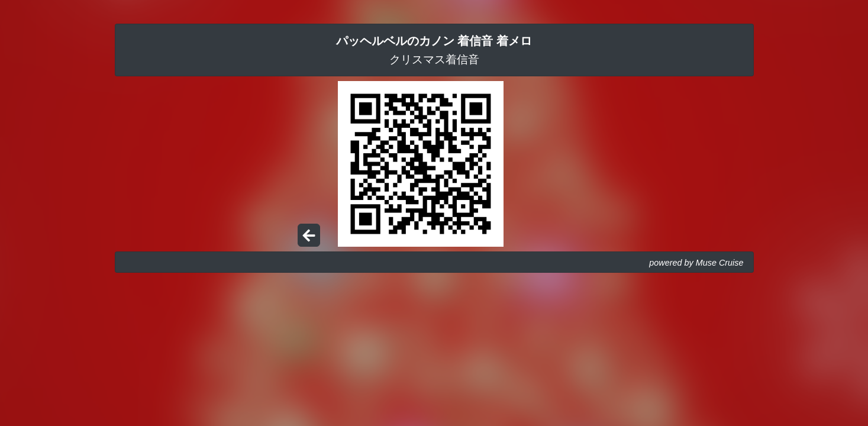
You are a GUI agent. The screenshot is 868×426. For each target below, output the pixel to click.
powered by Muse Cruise (696, 263)
